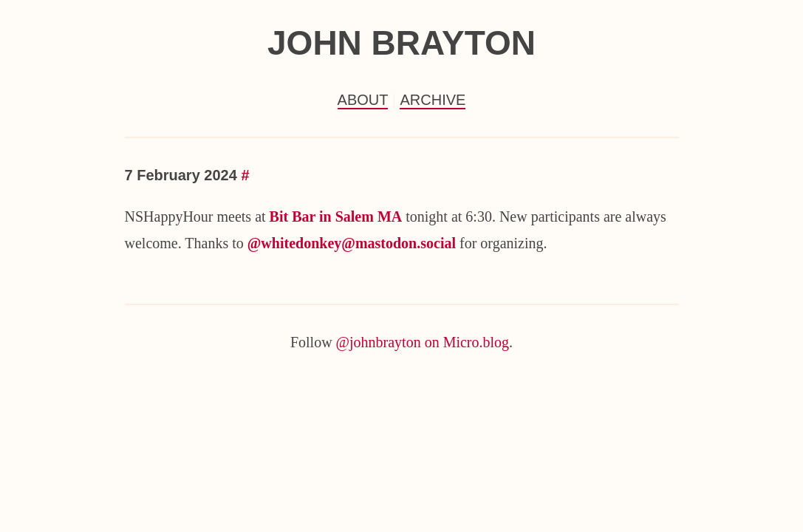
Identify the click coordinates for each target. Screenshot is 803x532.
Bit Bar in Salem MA (336, 216)
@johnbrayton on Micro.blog (423, 342)
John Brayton (401, 43)
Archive (433, 100)
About (363, 100)
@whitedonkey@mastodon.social (352, 243)
